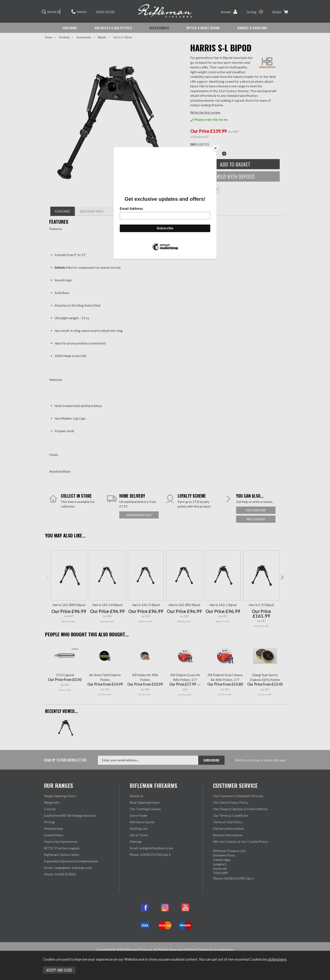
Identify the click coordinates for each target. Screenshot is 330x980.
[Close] (216, 148)
